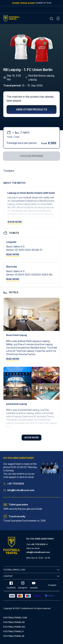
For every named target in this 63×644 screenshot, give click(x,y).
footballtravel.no (14, 627)
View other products (32, 109)
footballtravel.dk (14, 622)
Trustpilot (9, 171)
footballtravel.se (14, 636)
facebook (11, 585)
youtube (34, 585)
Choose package (31, 156)
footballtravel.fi (13, 631)
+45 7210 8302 (14, 484)
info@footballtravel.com (19, 490)
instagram (23, 585)
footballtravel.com (15, 618)
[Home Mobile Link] (11, 19)
